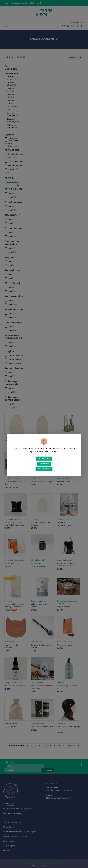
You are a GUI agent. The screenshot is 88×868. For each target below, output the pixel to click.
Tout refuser (44, 464)
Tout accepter (44, 459)
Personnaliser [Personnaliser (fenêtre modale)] (44, 469)
